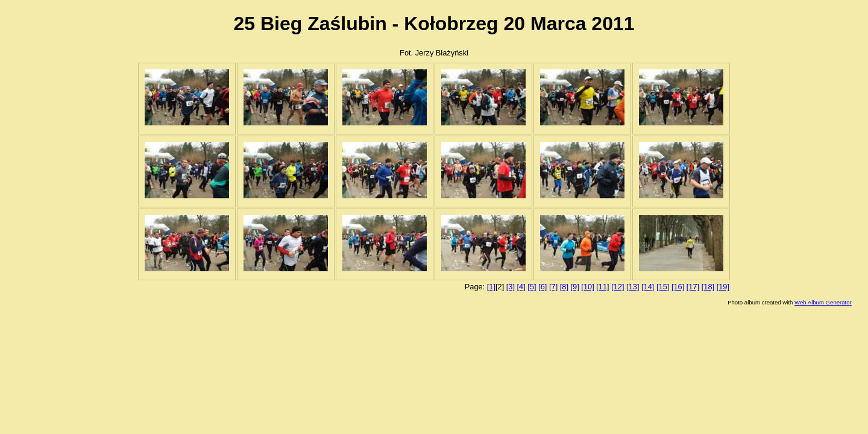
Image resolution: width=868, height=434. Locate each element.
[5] (532, 287)
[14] (648, 287)
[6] (542, 287)
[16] (678, 287)
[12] (618, 287)
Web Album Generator (823, 302)
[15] (663, 287)
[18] (708, 287)
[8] (564, 287)
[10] (587, 287)
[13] (633, 287)
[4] (521, 287)
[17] (693, 287)
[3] (511, 287)
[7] (553, 287)
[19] (723, 287)
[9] (575, 287)
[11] (602, 287)
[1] (491, 287)
